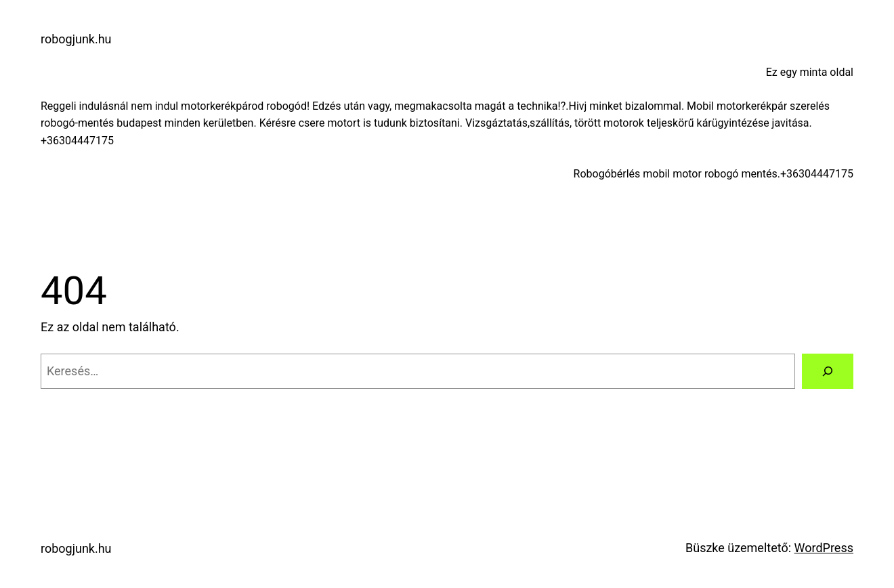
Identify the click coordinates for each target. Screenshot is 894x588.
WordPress (824, 548)
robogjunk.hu (76, 39)
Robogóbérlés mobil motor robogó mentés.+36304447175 (714, 174)
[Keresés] (828, 371)
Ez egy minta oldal (810, 72)
